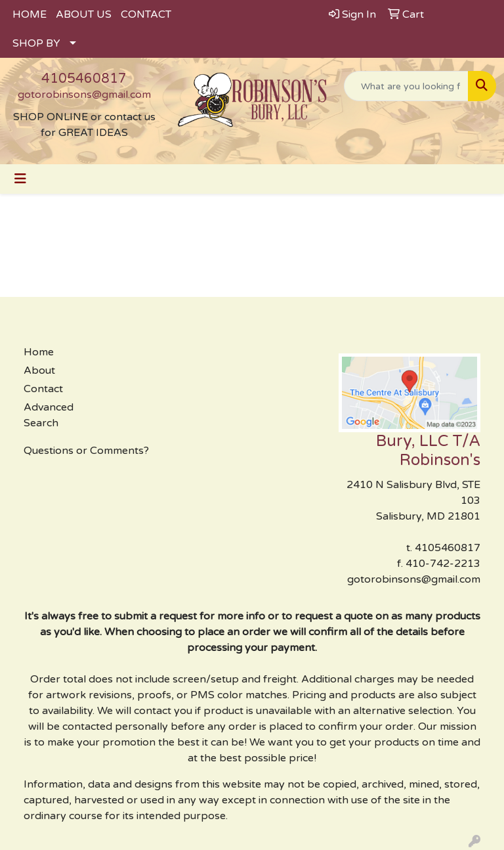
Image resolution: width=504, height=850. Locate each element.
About (39, 370)
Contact (43, 389)
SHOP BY (36, 43)
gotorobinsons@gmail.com (84, 95)
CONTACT (146, 14)
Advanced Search (49, 415)
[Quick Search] (406, 86)
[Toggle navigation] (20, 179)
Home (39, 352)
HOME (30, 14)
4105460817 (84, 79)
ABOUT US (84, 14)
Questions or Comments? (86, 451)
